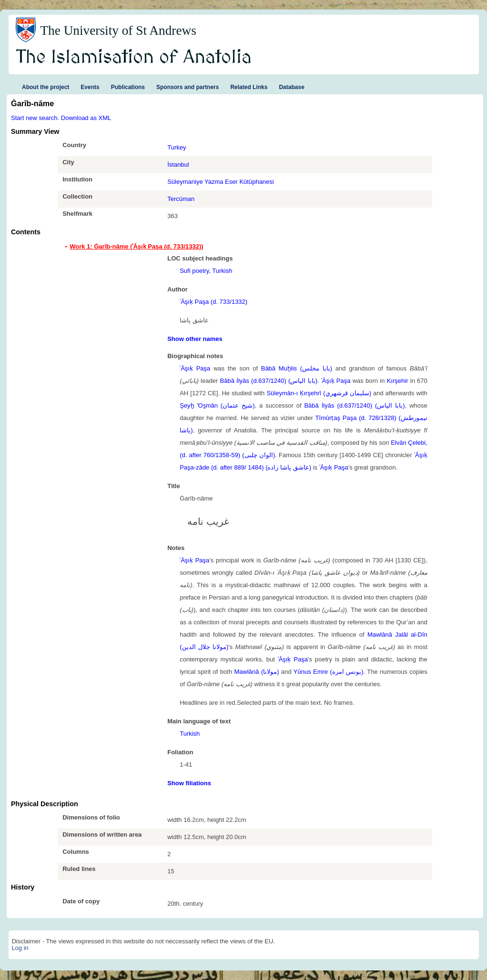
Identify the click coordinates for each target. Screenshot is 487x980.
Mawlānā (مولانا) (257, 672)
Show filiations (189, 783)
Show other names (195, 339)
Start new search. (35, 118)
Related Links (249, 87)
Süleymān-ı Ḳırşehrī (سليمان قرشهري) (319, 393)
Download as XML (86, 118)
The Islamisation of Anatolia (134, 58)
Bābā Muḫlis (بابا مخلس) (297, 368)
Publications (128, 87)
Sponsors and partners (188, 87)
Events (90, 87)
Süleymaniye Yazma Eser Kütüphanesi (221, 182)
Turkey (177, 147)
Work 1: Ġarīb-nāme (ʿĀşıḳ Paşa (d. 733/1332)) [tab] (136, 246)
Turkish (190, 734)
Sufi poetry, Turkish (206, 271)
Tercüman (181, 199)
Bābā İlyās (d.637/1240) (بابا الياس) (269, 381)
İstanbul (178, 165)
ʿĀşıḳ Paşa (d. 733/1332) (213, 302)
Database (291, 87)
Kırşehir (398, 381)
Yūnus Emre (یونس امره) (329, 672)
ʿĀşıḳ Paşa (195, 368)
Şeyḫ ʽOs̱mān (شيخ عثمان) (217, 405)
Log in (20, 948)
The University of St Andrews (118, 30)
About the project (46, 87)
